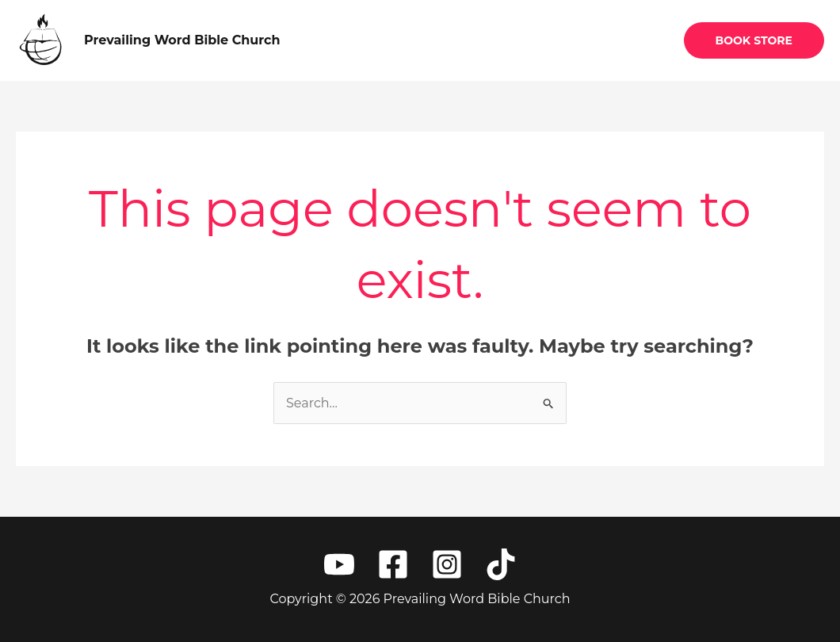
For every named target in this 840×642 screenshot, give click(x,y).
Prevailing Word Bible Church (182, 40)
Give (566, 40)
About (507, 40)
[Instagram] (447, 564)
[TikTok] (501, 564)
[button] (754, 40)
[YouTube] (339, 564)
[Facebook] (393, 564)
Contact (630, 40)
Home (442, 40)
